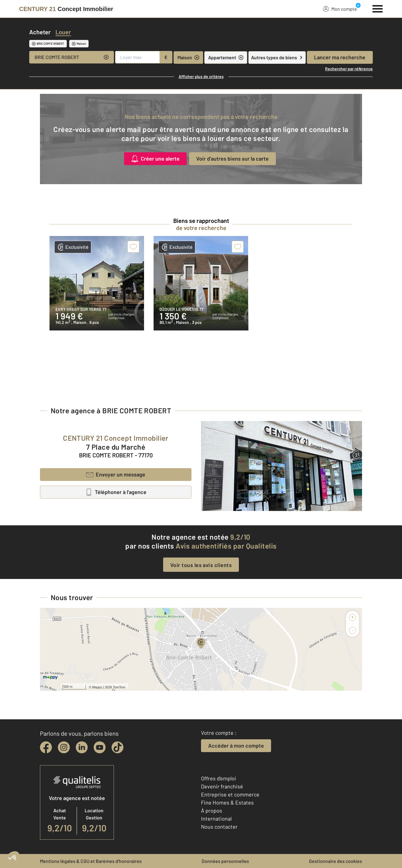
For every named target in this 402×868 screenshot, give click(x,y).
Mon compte (340, 9)
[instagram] (64, 747)
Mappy (97, 687)
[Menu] (378, 8)
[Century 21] (66, 9)
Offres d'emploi (219, 778)
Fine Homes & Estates (227, 802)
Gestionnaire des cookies (335, 861)
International (216, 819)
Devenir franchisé (222, 786)
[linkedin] (82, 747)
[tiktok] (117, 747)
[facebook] (46, 747)
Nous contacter (219, 827)
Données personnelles (225, 861)
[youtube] (100, 747)
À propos (212, 810)
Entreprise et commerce (230, 794)
